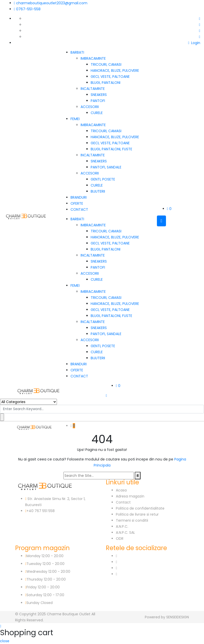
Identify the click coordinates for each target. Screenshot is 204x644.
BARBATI (77, 52)
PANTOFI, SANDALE (106, 167)
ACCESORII (90, 107)
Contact (123, 502)
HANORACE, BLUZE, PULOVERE (115, 70)
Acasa (121, 490)
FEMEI (75, 119)
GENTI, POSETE (103, 179)
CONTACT (79, 209)
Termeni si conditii (132, 520)
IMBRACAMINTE (93, 58)
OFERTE (77, 203)
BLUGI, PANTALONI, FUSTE (111, 149)
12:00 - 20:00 (53, 556)
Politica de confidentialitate (140, 508)
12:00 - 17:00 (54, 595)
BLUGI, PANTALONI (106, 83)
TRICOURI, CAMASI (106, 64)
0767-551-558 (27, 9)
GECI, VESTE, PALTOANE (110, 77)
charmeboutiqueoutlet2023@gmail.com (51, 3)
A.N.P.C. (122, 526)
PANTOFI (98, 101)
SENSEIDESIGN (178, 617)
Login (194, 43)
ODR (120, 539)
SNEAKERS (99, 95)
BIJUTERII (98, 191)
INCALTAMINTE (93, 89)
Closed (47, 603)
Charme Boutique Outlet (69, 614)
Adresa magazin (130, 496)
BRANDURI (79, 197)
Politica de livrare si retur (137, 514)
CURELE (97, 113)
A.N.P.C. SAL (125, 532)
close (5, 641)
